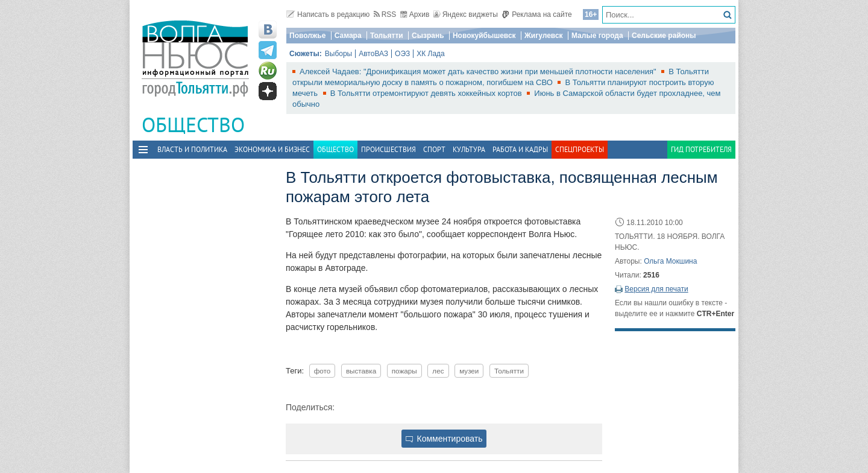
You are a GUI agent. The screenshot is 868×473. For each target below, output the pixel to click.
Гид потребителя (701, 149)
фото (322, 371)
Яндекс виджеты (466, 14)
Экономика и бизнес (272, 149)
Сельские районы (664, 36)
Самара (348, 36)
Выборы (338, 54)
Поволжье (307, 36)
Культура (469, 149)
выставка (361, 371)
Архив (415, 14)
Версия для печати (656, 289)
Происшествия (388, 149)
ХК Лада (431, 54)
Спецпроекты (580, 149)
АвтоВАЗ (373, 54)
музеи (469, 371)
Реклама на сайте (537, 14)
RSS (385, 14)
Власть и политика (192, 149)
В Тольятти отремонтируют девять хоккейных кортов (427, 93)
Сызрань (428, 36)
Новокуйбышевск (484, 36)
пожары (404, 371)
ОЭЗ (402, 54)
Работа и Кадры (520, 149)
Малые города (597, 36)
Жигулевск (544, 36)
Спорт (434, 149)
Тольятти (387, 36)
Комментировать (444, 439)
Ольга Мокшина (670, 261)
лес (438, 371)
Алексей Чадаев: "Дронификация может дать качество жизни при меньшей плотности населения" (479, 71)
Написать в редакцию (328, 14)
